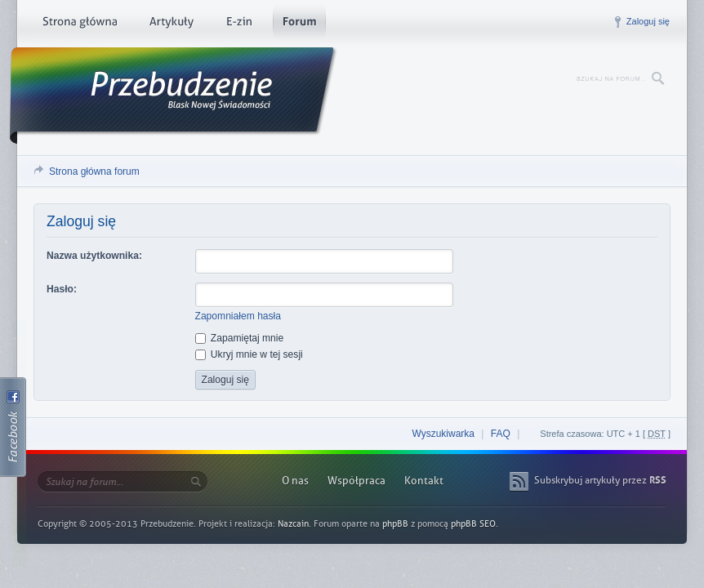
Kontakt (424, 481)
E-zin (238, 24)
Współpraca (356, 481)
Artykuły (171, 24)
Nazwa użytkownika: (94, 256)
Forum (299, 24)
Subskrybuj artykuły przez (600, 480)
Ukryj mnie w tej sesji (249, 354)
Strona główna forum (94, 171)
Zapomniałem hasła (238, 316)
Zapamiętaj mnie (240, 338)
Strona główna (80, 24)
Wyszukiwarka (443, 434)
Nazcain (293, 524)
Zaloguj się (648, 21)
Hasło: (62, 289)
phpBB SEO (473, 524)
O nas (295, 481)
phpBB (395, 524)
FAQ (501, 434)
